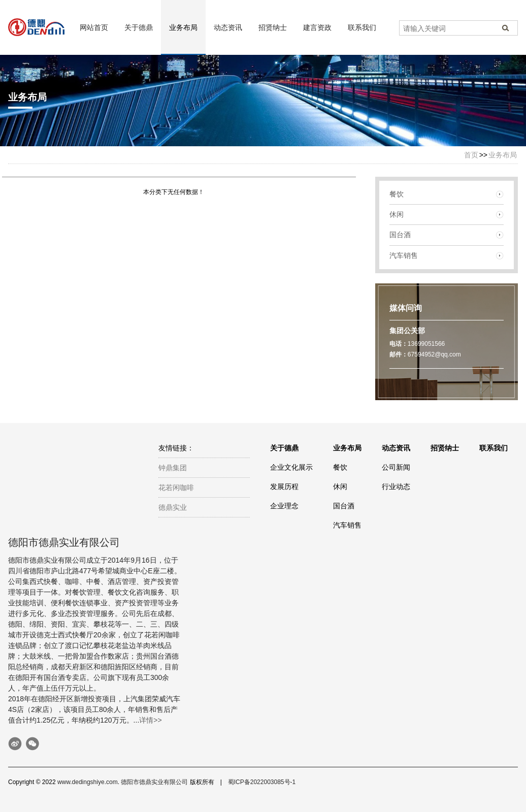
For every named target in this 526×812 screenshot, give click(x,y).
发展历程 (284, 486)
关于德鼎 (139, 27)
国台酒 (400, 235)
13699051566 (426, 344)
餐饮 (397, 194)
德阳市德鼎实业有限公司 (154, 782)
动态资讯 (228, 27)
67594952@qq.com (434, 354)
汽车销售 (404, 255)
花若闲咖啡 (176, 488)
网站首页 (94, 27)
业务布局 (183, 27)
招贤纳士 (273, 27)
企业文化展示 (291, 467)
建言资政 (317, 27)
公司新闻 (396, 467)
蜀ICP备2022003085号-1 (262, 782)
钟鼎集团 (173, 468)
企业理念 (284, 506)
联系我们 (362, 27)
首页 (471, 155)
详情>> (150, 720)
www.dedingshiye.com (88, 782)
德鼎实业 (173, 507)
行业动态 (396, 486)
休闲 (397, 214)
